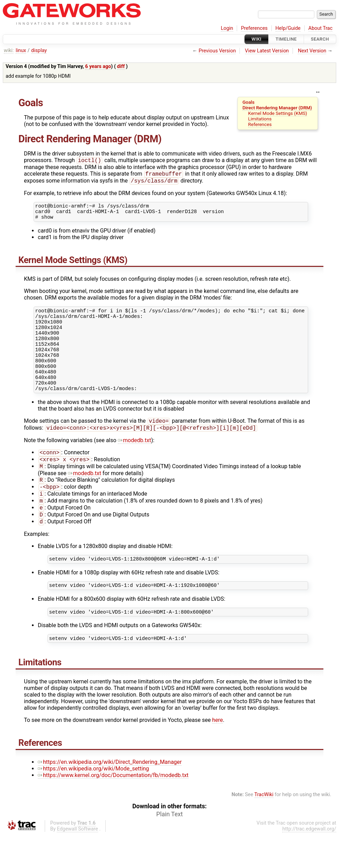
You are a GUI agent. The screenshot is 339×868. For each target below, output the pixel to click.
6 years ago (98, 66)
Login (227, 28)
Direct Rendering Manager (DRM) (277, 108)
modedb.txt (134, 462)
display (39, 50)
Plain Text (169, 848)
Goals (248, 102)
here (218, 753)
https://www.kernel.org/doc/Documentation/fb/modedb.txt (113, 808)
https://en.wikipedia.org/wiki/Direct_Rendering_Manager (110, 795)
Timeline (286, 39)
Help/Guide (288, 28)
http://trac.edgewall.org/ (309, 862)
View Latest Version (267, 51)
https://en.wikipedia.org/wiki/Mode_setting (93, 802)
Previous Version (217, 51)
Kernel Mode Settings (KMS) (278, 113)
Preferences (254, 28)
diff (121, 66)
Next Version (312, 51)
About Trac (321, 28)
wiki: (9, 50)
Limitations (260, 119)
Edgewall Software (77, 862)
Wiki (257, 39)
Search (320, 39)
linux (21, 50)
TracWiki (264, 828)
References (260, 124)
